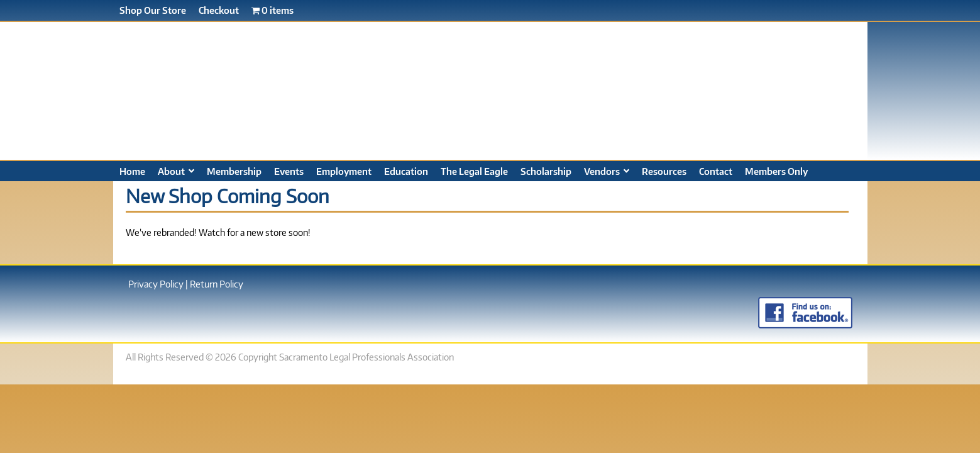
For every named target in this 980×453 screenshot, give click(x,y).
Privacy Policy (156, 284)
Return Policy (217, 284)
